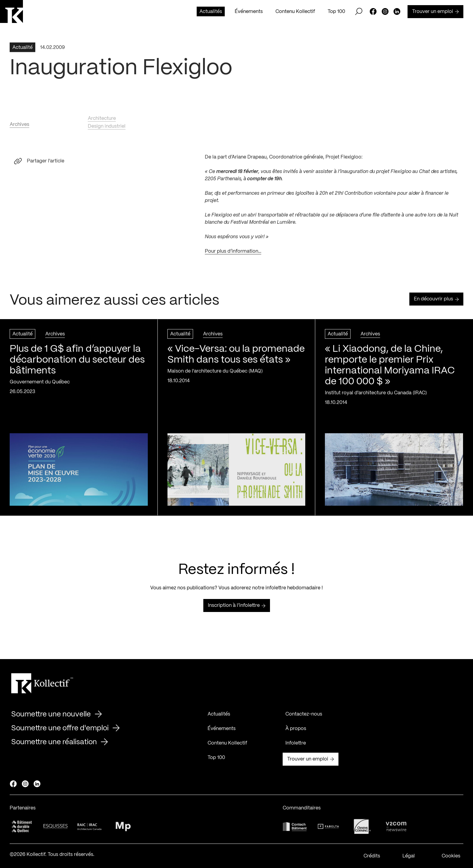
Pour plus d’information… (233, 254)
